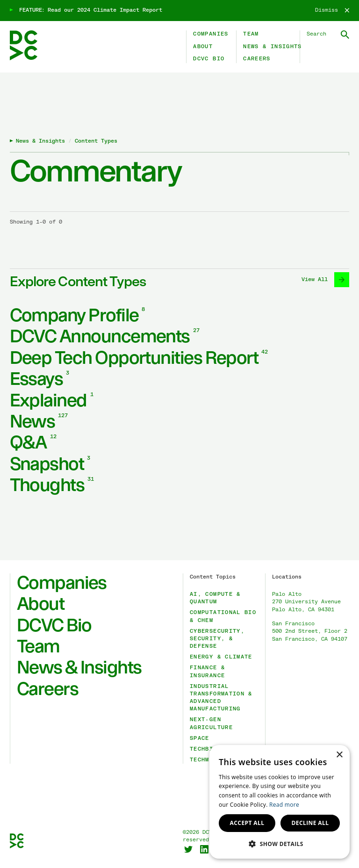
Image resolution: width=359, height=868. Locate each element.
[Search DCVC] (328, 34)
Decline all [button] (310, 823)
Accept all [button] (247, 823)
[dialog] (280, 802)
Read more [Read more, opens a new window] (284, 805)
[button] (280, 844)
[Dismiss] (332, 10)
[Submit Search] (345, 35)
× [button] (339, 755)
